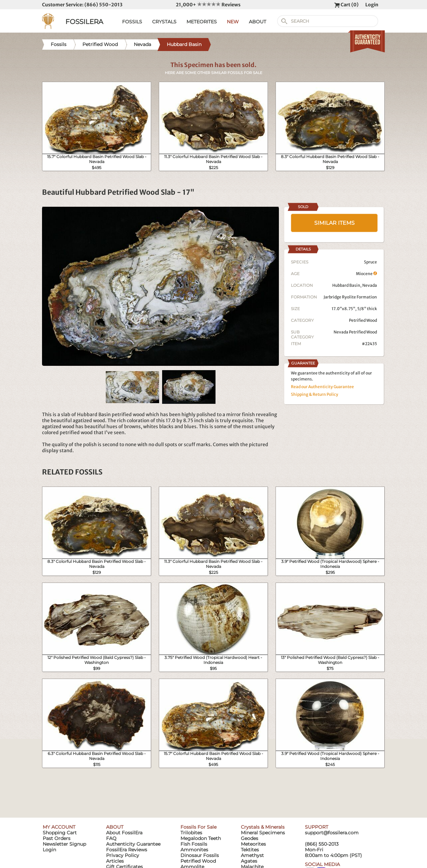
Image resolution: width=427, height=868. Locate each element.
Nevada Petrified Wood (355, 332)
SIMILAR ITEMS (334, 223)
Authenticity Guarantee (133, 844)
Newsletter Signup (64, 844)
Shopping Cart (60, 833)
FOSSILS (132, 22)
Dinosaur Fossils (200, 855)
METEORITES (202, 22)
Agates (249, 861)
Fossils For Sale (198, 827)
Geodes (250, 838)
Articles (115, 861)
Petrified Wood (363, 320)
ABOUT (258, 22)
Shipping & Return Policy (315, 394)
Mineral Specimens (263, 833)
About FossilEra (124, 833)
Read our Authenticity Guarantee (322, 387)
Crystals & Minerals (263, 827)
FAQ (111, 838)
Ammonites (194, 850)
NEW (233, 22)
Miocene (366, 274)
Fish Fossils (194, 844)
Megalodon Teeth (201, 838)
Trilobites (191, 833)
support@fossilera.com (332, 833)
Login (372, 5)
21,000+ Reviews (208, 5)
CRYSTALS (164, 22)
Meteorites (253, 844)
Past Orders (57, 838)
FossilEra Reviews (127, 850)
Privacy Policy (123, 855)
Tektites (250, 850)
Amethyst (252, 855)
